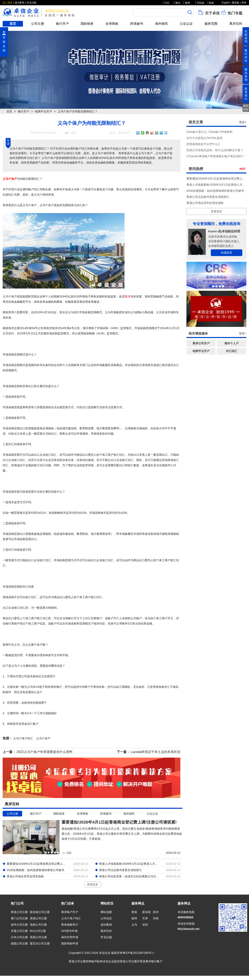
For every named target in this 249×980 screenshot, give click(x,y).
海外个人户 (232, 343)
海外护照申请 (70, 937)
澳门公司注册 (19, 918)
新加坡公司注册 (40, 912)
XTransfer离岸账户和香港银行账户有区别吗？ (215, 156)
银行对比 (246, 55)
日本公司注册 (19, 937)
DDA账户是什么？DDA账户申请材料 (209, 132)
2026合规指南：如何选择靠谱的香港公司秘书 (215, 191)
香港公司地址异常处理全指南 (205, 203)
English (226, 3)
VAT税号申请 (69, 931)
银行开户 (62, 24)
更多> (243, 122)
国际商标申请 (70, 943)
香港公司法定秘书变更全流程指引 (208, 197)
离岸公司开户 (201, 343)
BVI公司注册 (38, 931)
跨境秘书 (137, 24)
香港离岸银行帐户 (151, 961)
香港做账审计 (70, 925)
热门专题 (231, 12)
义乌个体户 (10, 179)
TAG (166, 3)
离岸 (128, 296)
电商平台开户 (43, 111)
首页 (13, 24)
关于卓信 (209, 12)
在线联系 (226, 253)
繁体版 (236, 3)
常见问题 (31, 3)
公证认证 (186, 24)
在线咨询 (246, 36)
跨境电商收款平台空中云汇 (204, 144)
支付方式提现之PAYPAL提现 (204, 138)
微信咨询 (246, 74)
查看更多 (93, 884)
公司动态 (106, 918)
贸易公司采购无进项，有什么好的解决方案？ (215, 150)
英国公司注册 (38, 937)
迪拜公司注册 (19, 925)
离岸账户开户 (70, 912)
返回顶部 (246, 108)
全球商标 (112, 24)
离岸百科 (236, 24)
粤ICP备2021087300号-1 (138, 953)
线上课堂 (8, 3)
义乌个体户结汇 (71, 918)
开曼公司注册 (19, 931)
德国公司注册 (19, 943)
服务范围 (211, 24)
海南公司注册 (38, 925)
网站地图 (106, 912)
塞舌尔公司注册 (40, 943)
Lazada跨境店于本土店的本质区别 (156, 752)
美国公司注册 (38, 918)
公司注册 (38, 24)
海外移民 (161, 24)
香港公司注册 (19, 912)
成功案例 (19, 3)
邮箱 (211, 3)
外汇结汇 (232, 351)
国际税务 (87, 24)
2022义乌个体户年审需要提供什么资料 (44, 752)
